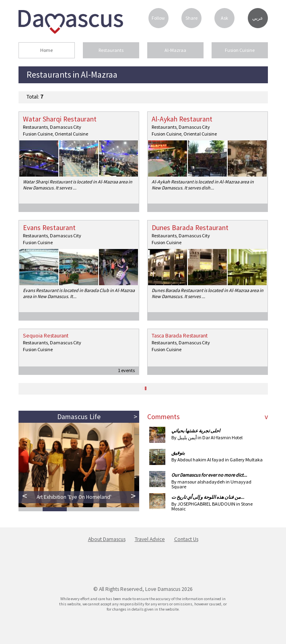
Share (191, 18)
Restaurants (111, 50)
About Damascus (107, 539)
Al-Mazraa (175, 50)
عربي (258, 18)
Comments (164, 417)
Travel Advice (150, 539)
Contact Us (186, 539)
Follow (158, 18)
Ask (224, 18)
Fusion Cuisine (240, 50)
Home (46, 50)
